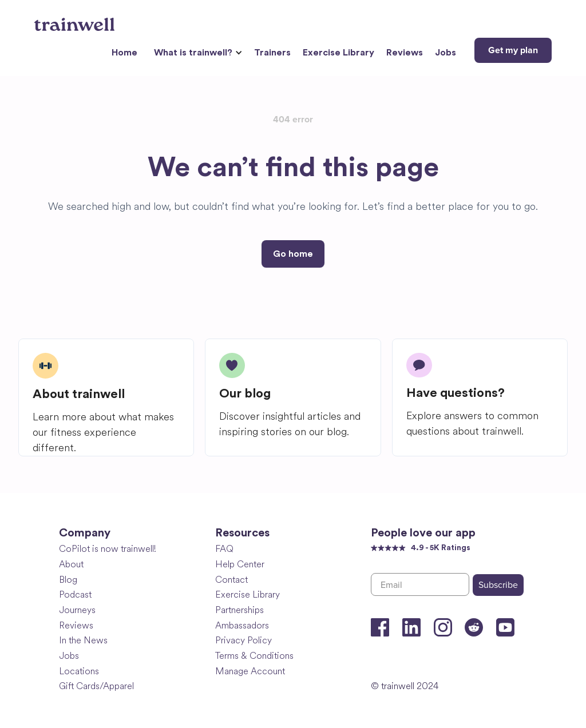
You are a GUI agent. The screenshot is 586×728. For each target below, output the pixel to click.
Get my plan (513, 50)
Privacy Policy (243, 640)
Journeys (77, 610)
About (71, 564)
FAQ (224, 549)
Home (124, 53)
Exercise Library (338, 53)
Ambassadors (242, 625)
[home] (76, 20)
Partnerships (239, 610)
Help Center (240, 564)
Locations (79, 671)
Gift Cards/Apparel (96, 686)
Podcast (75, 594)
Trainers (272, 53)
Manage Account (250, 671)
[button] (197, 53)
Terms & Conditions (254, 656)
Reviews (405, 53)
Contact (231, 580)
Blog (68, 580)
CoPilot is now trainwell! (108, 549)
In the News (83, 640)
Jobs (446, 53)
